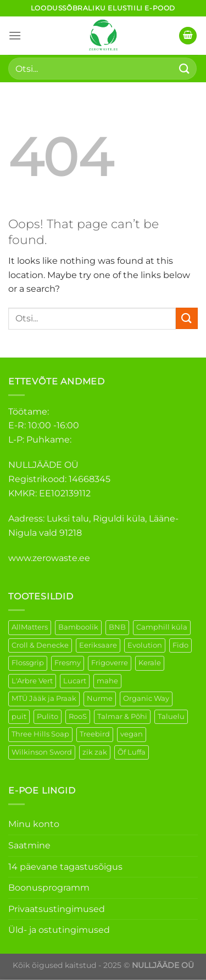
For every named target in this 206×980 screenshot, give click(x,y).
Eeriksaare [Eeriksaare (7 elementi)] (98, 645)
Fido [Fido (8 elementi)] (180, 645)
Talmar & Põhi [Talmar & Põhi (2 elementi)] (122, 716)
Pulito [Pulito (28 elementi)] (48, 716)
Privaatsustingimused (57, 909)
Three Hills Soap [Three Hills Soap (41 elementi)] (40, 734)
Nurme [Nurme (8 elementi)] (100, 698)
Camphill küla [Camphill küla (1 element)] (162, 627)
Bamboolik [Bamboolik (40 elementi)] (78, 627)
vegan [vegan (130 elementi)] (132, 734)
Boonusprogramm (49, 888)
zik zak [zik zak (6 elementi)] (95, 752)
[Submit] (185, 68)
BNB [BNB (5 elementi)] (117, 627)
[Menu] (15, 35)
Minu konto (34, 824)
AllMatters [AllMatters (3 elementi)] (30, 627)
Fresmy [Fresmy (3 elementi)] (68, 663)
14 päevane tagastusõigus (65, 867)
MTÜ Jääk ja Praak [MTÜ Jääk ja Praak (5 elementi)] (44, 698)
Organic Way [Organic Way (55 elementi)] (146, 698)
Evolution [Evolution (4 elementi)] (145, 645)
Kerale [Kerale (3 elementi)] (150, 663)
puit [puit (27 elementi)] (19, 716)
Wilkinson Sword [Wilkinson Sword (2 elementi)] (42, 752)
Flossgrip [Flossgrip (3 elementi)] (28, 663)
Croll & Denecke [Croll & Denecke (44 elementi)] (40, 645)
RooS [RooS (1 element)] (78, 716)
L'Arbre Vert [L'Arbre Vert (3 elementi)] (32, 681)
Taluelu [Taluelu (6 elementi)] (171, 716)
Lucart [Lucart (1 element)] (75, 681)
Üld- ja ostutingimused (59, 930)
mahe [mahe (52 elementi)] (107, 681)
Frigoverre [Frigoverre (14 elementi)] (110, 663)
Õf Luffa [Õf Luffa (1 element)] (132, 752)
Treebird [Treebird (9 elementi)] (95, 734)
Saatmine (29, 845)
